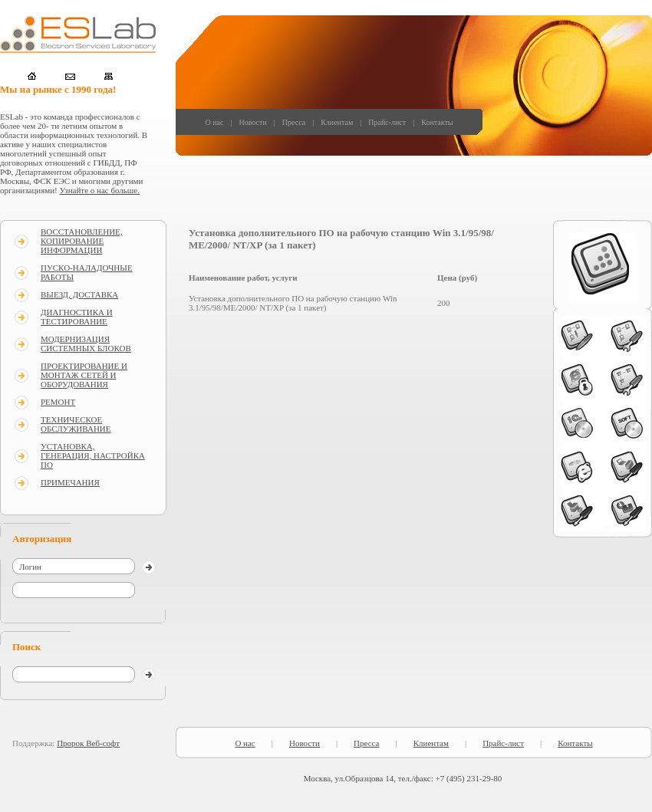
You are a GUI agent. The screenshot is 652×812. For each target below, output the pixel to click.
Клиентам (337, 122)
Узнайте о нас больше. (100, 190)
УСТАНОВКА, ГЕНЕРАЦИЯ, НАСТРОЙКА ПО (93, 455)
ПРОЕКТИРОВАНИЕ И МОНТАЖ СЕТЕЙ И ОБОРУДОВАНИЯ (84, 375)
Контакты (437, 122)
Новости (252, 122)
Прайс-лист (387, 122)
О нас (215, 122)
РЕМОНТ (58, 402)
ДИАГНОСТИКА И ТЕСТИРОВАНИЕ (77, 317)
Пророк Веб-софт (88, 743)
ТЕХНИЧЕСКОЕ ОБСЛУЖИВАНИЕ (76, 424)
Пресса (294, 122)
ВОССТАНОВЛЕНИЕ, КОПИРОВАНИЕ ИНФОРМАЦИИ (82, 241)
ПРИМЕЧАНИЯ (70, 482)
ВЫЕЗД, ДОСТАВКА (79, 294)
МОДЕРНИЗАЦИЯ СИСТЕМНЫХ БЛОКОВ (86, 344)
